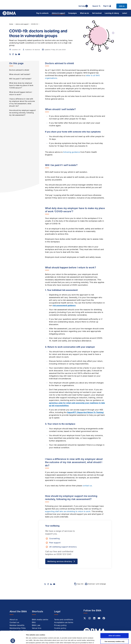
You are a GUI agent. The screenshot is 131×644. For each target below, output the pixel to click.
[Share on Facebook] (13, 54)
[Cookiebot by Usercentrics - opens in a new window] (13, 640)
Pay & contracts (42, 13)
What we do (85, 13)
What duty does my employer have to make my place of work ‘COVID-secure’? (21, 85)
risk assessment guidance (64, 305)
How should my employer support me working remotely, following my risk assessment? (22, 113)
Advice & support (58, 13)
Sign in (107, 6)
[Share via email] (19, 54)
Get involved (97, 13)
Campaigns (73, 13)
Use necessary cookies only (115, 629)
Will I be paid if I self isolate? (20, 79)
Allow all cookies (115, 623)
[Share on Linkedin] (16, 54)
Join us (122, 6)
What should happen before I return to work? (21, 93)
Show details (104, 640)
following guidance (72, 152)
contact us (87, 486)
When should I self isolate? (20, 74)
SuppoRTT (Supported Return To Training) (86, 412)
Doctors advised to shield (19, 70)
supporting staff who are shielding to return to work (68, 511)
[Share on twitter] (10, 54)
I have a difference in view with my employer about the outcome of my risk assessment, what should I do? (22, 102)
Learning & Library (112, 13)
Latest (125, 13)
